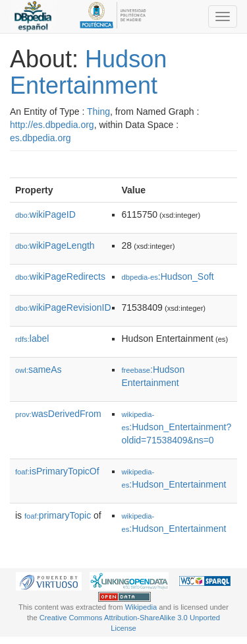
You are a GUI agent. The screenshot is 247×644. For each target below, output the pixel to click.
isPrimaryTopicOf (57, 471)
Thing (98, 112)
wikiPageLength (55, 245)
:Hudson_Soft (168, 276)
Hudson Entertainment (88, 72)
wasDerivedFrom (58, 414)
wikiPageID (45, 214)
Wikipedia (141, 607)
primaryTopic (58, 515)
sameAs (38, 370)
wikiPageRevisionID (63, 307)
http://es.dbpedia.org (52, 125)
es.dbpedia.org (41, 138)
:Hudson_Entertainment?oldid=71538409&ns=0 (177, 428)
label (32, 338)
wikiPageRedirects (60, 276)
